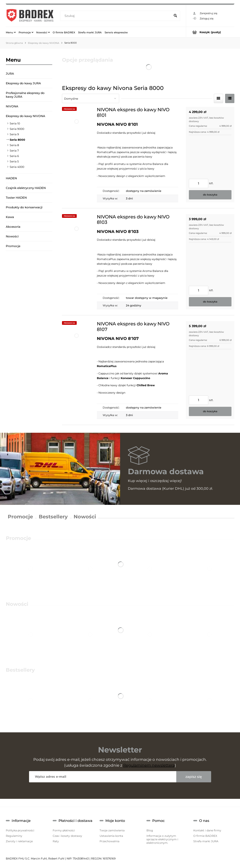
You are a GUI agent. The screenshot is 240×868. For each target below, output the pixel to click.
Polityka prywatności (20, 830)
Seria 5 (14, 161)
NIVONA (12, 106)
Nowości (12, 236)
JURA (10, 74)
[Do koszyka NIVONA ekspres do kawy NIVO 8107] (210, 411)
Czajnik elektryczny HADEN (26, 188)
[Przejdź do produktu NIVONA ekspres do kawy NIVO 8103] (77, 262)
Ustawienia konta (111, 836)
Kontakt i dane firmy (207, 830)
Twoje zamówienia (112, 830)
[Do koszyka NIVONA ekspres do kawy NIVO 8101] (210, 195)
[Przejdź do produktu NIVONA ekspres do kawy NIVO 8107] (77, 370)
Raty (56, 841)
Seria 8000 (17, 140)
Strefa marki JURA (206, 841)
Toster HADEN (16, 198)
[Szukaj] (175, 16)
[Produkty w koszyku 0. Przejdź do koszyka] (210, 32)
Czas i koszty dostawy (67, 836)
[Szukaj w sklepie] (116, 16)
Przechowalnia (109, 841)
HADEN (11, 178)
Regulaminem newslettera (149, 765)
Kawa (10, 217)
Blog (150, 830)
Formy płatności (64, 830)
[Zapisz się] (194, 777)
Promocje (13, 246)
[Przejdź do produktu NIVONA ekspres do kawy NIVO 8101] (77, 155)
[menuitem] (11, 32)
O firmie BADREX (205, 836)
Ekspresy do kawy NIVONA (25, 116)
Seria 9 (14, 134)
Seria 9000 (17, 129)
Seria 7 (14, 151)
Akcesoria (13, 227)
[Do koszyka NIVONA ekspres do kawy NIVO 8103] (210, 302)
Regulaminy (14, 836)
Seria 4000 (17, 167)
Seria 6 (14, 156)
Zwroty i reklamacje (19, 841)
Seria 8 (14, 145)
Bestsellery (53, 517)
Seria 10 (15, 123)
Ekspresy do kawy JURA (23, 83)
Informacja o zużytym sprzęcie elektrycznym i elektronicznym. (162, 839)
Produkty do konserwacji (24, 207)
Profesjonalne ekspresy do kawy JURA (25, 95)
